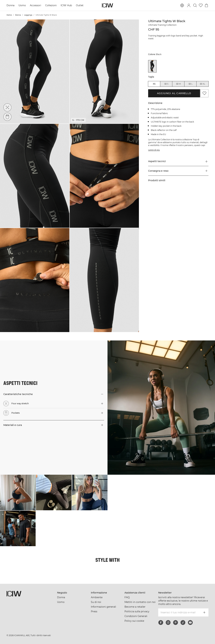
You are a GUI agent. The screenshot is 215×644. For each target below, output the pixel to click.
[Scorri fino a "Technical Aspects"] (178, 161)
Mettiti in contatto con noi (140, 602)
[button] (35, 71)
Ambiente (97, 597)
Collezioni (51, 5)
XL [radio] (202, 84)
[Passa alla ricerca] (195, 5)
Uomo (22, 5)
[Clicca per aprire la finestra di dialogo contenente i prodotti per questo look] (18, 492)
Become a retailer (135, 607)
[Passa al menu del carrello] (206, 5)
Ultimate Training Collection (162, 25)
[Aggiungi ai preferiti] (204, 93)
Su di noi (96, 602)
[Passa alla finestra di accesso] (189, 5)
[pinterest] (176, 623)
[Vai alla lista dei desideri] (201, 5)
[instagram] (168, 623)
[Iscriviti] (204, 612)
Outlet (80, 5)
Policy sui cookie (134, 621)
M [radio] (178, 84)
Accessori (36, 5)
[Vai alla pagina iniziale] (107, 5)
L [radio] (190, 84)
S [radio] (166, 84)
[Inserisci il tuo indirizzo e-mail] (179, 612)
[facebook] (161, 623)
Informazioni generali (103, 607)
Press (94, 611)
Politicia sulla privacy (137, 611)
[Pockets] (7, 117)
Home (9, 15)
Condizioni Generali (136, 616)
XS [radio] (154, 84)
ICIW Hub (66, 5)
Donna (10, 5)
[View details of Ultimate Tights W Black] (152, 66)
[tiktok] (183, 623)
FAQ (127, 597)
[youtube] (190, 623)
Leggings (28, 15)
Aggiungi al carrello (174, 93)
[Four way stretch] (7, 107)
